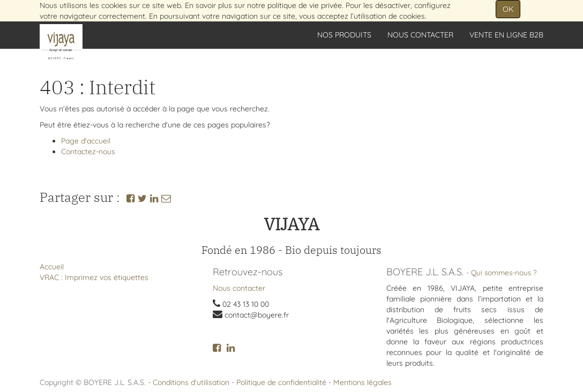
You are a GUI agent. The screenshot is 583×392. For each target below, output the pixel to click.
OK (508, 9)
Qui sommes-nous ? (504, 272)
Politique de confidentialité (281, 382)
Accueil (52, 267)
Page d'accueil (86, 141)
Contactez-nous (88, 152)
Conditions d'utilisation (191, 382)
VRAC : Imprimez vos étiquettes (94, 277)
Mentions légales (362, 382)
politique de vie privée (305, 5)
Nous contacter (239, 288)
